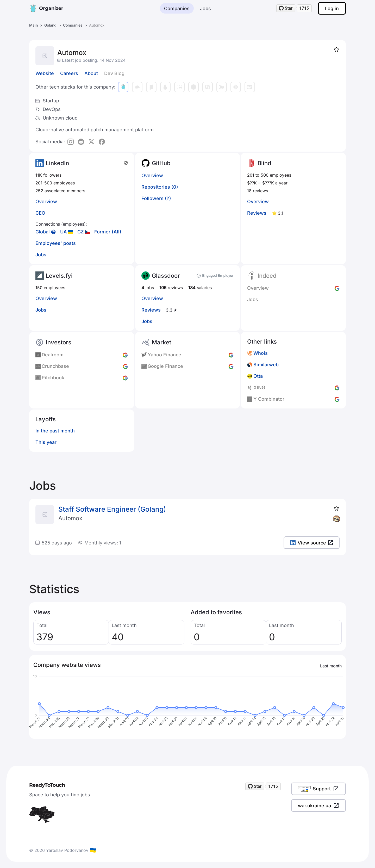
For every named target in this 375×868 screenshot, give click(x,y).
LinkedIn (57, 163)
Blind (264, 163)
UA (64, 232)
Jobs (205, 8)
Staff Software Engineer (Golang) (112, 509)
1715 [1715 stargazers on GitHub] (304, 8)
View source (312, 543)
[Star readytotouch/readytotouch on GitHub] (286, 8)
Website (45, 73)
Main (33, 25)
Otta (258, 376)
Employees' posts (56, 243)
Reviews (257, 213)
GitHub (161, 163)
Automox (70, 518)
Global (43, 232)
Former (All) (108, 232)
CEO (40, 213)
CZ (81, 232)
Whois (261, 353)
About (91, 73)
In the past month (55, 431)
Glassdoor (166, 276)
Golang (50, 25)
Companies (177, 8)
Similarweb (266, 365)
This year (46, 442)
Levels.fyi (59, 276)
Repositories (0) (160, 187)
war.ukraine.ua (318, 805)
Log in (332, 8)
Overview (46, 201)
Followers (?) (156, 198)
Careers (69, 73)
